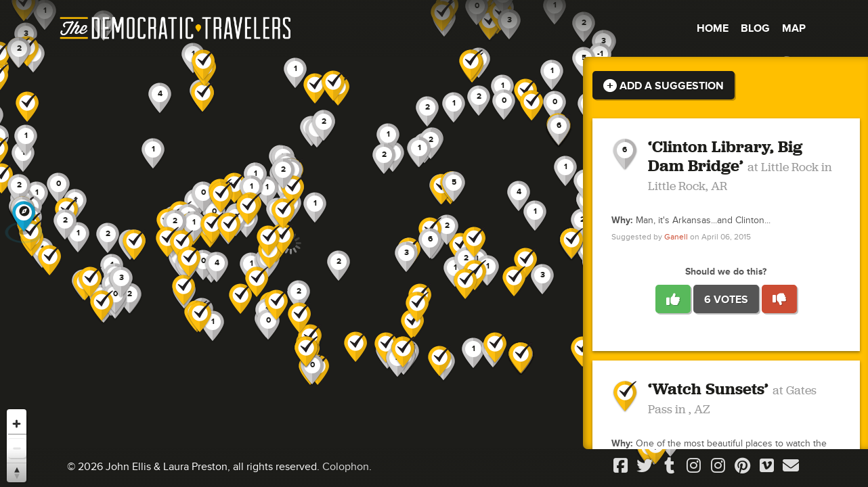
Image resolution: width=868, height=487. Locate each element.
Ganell (676, 237)
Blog (755, 28)
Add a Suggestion (664, 86)
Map (794, 28)
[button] (519, 196)
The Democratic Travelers (176, 28)
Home (713, 28)
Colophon (346, 467)
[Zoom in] (17, 424)
